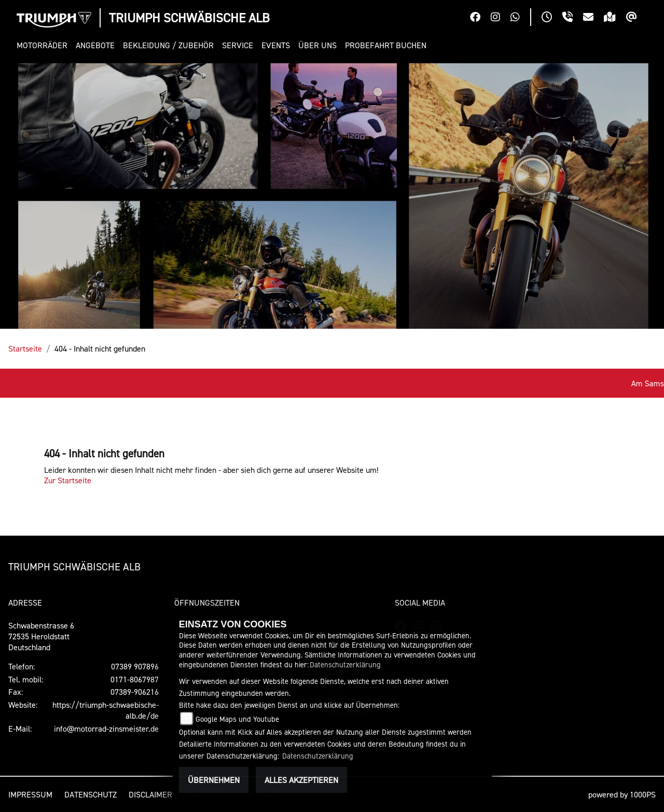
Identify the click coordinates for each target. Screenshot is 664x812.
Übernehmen (214, 780)
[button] (44, 45)
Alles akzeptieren (301, 780)
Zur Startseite (68, 480)
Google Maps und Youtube (237, 719)
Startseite (25, 348)
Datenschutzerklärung (345, 664)
